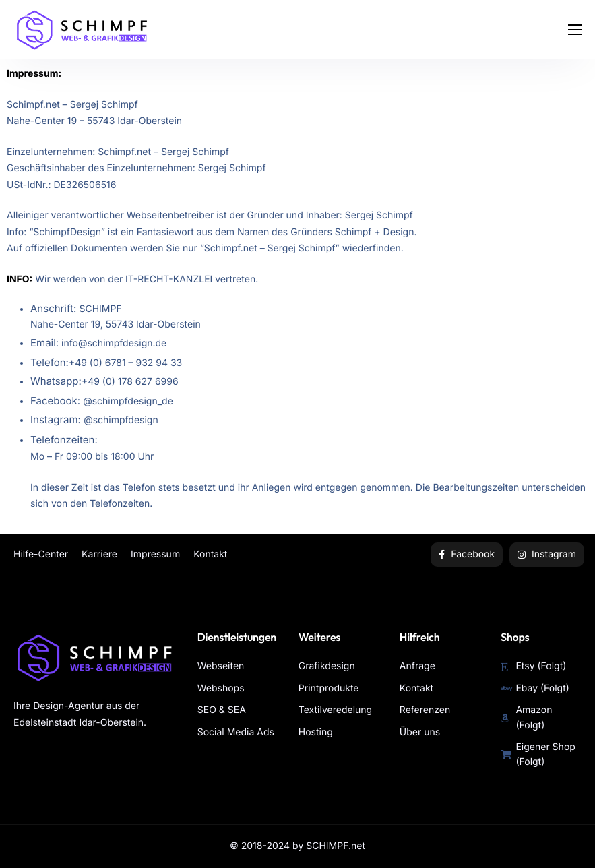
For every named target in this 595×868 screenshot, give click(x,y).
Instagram (547, 554)
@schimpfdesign (121, 420)
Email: (44, 343)
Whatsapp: (56, 381)
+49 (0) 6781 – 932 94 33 (125, 363)
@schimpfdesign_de (128, 401)
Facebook (467, 554)
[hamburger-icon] (575, 30)
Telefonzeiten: (64, 440)
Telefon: (50, 362)
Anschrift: (55, 308)
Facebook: (57, 401)
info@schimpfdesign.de (114, 343)
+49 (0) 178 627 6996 (130, 382)
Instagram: (57, 420)
